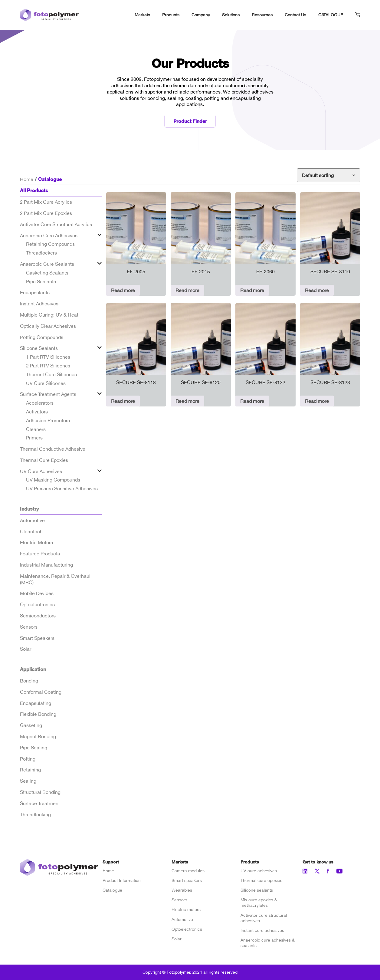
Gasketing (31, 725)
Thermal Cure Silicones (51, 375)
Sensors (29, 627)
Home (27, 179)
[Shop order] (329, 176)
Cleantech (31, 531)
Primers (34, 438)
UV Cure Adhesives (41, 471)
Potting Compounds (42, 337)
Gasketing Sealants (47, 273)
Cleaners (36, 429)
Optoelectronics (37, 605)
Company (201, 15)
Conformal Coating (41, 692)
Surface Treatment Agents (48, 394)
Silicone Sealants (39, 348)
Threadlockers (41, 253)
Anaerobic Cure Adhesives (49, 235)
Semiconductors (38, 616)
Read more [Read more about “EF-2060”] (252, 291)
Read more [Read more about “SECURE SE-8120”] (187, 401)
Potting (28, 759)
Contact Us (295, 15)
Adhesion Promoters (48, 421)
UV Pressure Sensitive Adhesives (62, 489)
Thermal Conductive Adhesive (53, 449)
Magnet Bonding (38, 737)
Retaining (30, 770)
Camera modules (188, 871)
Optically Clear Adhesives (48, 326)
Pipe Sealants (41, 281)
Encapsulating (36, 703)
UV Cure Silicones (46, 383)
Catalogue (112, 890)
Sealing (28, 781)
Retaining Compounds (50, 244)
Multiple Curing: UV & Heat (49, 315)
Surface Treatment (40, 804)
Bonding (29, 681)
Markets (142, 15)
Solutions (231, 15)
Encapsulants (35, 293)
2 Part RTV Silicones (48, 366)
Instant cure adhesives (262, 931)
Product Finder (190, 121)
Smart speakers (187, 881)
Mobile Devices (37, 594)
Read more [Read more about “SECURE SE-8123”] (317, 401)
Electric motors (186, 910)
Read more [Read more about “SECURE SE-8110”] (317, 291)
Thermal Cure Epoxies (44, 460)
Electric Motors (36, 543)
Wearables (182, 890)
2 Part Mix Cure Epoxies (46, 213)
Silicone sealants (257, 890)
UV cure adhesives (259, 871)
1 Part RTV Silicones (48, 357)
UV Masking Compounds (53, 480)
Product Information (122, 881)
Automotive (32, 521)
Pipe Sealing (34, 748)
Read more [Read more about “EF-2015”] (187, 291)
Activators (37, 412)
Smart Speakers (37, 638)
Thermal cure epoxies (261, 881)
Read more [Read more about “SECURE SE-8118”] (123, 401)
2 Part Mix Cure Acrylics (46, 202)
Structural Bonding (40, 792)
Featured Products (40, 554)
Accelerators (40, 403)
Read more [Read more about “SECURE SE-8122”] (252, 401)
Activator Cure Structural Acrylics (56, 225)
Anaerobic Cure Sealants (47, 264)
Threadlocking (35, 814)
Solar (26, 649)
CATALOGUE (331, 15)
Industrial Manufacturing (46, 565)
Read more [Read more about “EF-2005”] (123, 291)
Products (171, 15)
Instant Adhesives (39, 304)
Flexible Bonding (38, 714)
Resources (262, 15)
